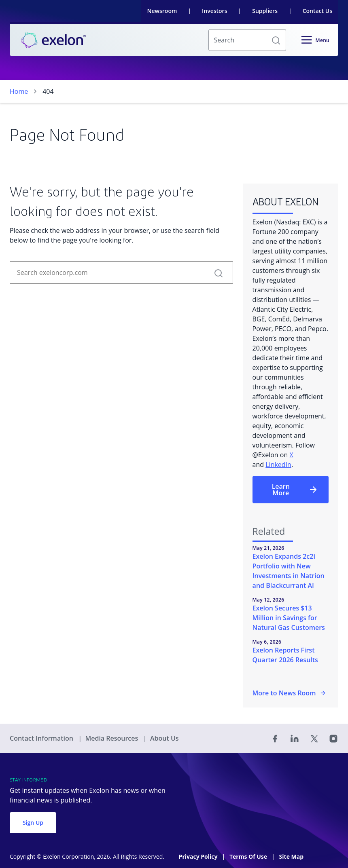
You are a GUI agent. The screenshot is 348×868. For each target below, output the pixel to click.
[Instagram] (333, 738)
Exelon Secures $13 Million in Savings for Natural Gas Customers (289, 618)
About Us (164, 738)
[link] (53, 40)
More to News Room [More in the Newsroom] (290, 693)
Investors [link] (214, 11)
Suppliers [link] (265, 11)
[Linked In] (295, 738)
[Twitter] (314, 738)
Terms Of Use (249, 856)
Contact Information (42, 738)
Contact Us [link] (317, 11)
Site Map (291, 856)
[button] (276, 40)
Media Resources (112, 738)
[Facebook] (275, 738)
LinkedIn (278, 465)
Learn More (295, 490)
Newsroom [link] (162, 11)
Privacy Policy (199, 856)
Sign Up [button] (33, 823)
